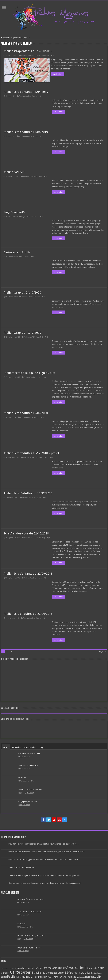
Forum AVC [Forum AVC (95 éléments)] (46, 976)
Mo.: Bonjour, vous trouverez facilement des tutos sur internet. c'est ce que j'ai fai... (43, 843)
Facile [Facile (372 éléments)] (11, 976)
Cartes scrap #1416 (17, 252)
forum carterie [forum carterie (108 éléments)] (59, 976)
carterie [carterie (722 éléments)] (27, 972)
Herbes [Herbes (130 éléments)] (89, 976)
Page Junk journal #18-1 (28, 801)
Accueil (5, 38)
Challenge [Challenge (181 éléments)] (40, 972)
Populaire (16, 747)
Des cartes (45, 55)
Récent (6, 747)
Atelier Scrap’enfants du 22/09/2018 (28, 573)
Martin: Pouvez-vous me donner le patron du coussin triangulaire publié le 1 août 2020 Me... (47, 851)
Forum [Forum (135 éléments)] (37, 976)
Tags (42, 747)
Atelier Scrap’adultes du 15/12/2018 (28, 493)
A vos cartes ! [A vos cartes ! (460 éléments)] (76, 967)
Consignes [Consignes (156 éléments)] (52, 972)
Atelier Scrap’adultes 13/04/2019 (26, 131)
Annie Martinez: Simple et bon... (22, 867)
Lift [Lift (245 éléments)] (99, 976)
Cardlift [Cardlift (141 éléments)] (5, 972)
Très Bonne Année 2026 (28, 765)
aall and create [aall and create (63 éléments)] (7, 968)
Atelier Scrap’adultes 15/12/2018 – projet (31, 453)
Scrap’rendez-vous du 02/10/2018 (26, 533)
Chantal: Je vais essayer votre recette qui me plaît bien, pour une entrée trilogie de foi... (45, 875)
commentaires (30, 747)
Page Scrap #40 (14, 212)
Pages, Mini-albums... (30, 216)
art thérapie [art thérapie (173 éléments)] (50, 968)
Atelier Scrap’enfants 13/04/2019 (26, 91)
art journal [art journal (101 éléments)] (18, 968)
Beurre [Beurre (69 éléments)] (89, 968)
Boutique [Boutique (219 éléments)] (98, 967)
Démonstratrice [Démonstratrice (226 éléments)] (80, 972)
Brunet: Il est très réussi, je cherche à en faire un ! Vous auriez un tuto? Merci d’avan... (44, 859)
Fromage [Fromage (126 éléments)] (71, 976)
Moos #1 (22, 777)
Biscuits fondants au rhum (29, 753)
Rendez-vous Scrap (38, 537)
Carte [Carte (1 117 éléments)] (15, 972)
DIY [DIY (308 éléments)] (67, 972)
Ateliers (26, 457)
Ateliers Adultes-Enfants (31, 55)
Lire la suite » (58, 74)
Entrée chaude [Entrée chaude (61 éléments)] (97, 973)
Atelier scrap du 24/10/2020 (22, 292)
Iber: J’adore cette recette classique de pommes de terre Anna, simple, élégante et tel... (45, 883)
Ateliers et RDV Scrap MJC (33, 336)
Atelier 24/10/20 (14, 171)
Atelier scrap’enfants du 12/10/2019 (28, 51)
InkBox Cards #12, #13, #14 (30, 789)
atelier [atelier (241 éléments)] (62, 967)
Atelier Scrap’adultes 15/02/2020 (26, 412)
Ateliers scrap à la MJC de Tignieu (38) (29, 372)
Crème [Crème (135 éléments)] (61, 972)
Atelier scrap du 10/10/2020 (22, 332)
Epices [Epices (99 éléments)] (4, 976)
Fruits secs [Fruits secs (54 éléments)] (81, 977)
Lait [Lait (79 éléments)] (95, 977)
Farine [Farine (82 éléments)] (31, 977)
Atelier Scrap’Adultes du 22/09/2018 (28, 613)
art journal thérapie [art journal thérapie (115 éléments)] (33, 968)
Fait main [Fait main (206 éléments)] (22, 976)
